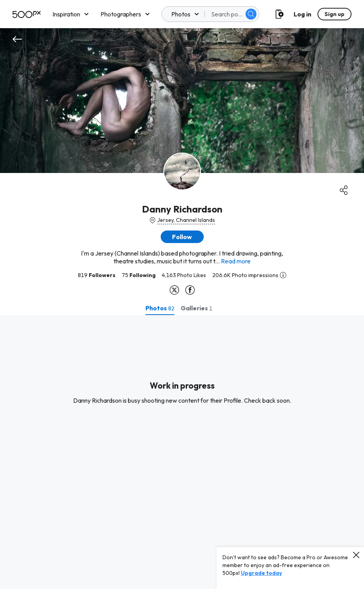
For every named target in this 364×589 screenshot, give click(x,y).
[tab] (160, 308)
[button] (182, 237)
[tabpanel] (182, 452)
